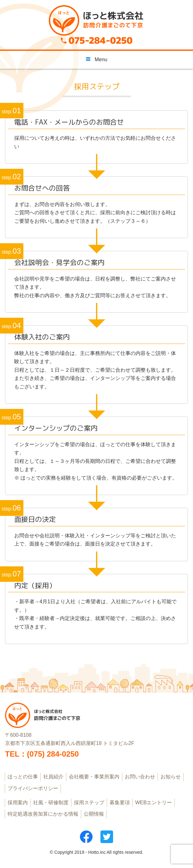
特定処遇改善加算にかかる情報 (43, 814)
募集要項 (120, 803)
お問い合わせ (140, 777)
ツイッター (107, 837)
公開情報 (94, 814)
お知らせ (171, 777)
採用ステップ (89, 803)
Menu (96, 59)
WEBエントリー (154, 803)
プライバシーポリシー (33, 788)
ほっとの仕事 (23, 777)
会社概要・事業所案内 (94, 777)
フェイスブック (86, 837)
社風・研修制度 (51, 803)
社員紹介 (53, 777)
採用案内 (18, 803)
